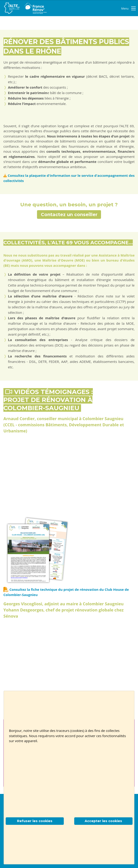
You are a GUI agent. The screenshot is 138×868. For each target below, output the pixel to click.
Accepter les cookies (103, 821)
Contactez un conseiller (69, 215)
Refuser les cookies (35, 821)
